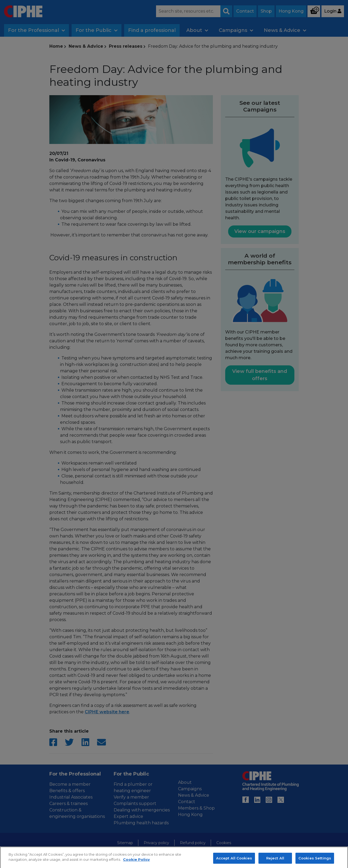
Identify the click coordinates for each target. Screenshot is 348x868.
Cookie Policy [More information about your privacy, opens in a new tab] (136, 864)
